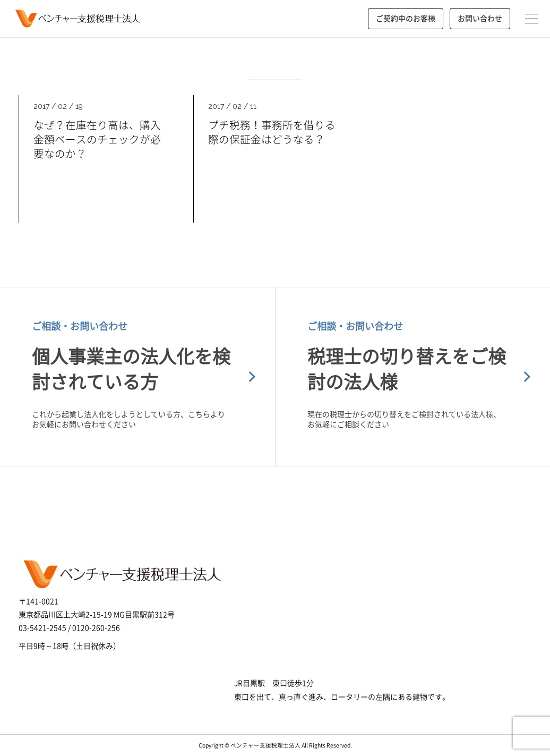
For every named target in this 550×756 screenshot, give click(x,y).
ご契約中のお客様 (406, 18)
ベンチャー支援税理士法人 (76, 19)
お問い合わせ (480, 18)
